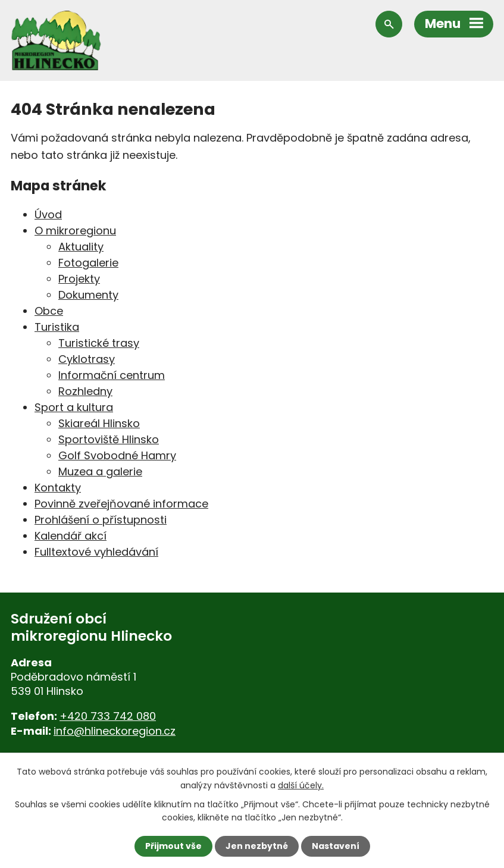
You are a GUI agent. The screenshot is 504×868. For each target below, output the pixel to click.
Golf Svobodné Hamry (117, 455)
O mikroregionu (75, 231)
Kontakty (58, 488)
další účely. (301, 785)
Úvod (48, 214)
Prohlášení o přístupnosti (101, 520)
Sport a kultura (74, 407)
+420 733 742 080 (108, 716)
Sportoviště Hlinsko (109, 439)
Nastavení (336, 846)
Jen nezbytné (257, 846)
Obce (49, 311)
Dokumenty (88, 295)
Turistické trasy (99, 343)
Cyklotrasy (87, 359)
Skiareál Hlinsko (99, 423)
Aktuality (81, 247)
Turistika (57, 327)
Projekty (79, 279)
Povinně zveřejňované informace (121, 504)
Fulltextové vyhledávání (96, 552)
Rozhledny (85, 391)
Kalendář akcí (71, 536)
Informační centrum (112, 375)
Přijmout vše (173, 846)
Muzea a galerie (100, 471)
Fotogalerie (88, 263)
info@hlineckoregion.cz (115, 731)
